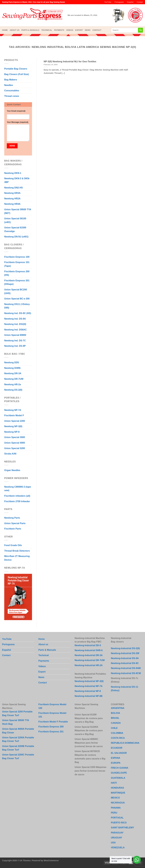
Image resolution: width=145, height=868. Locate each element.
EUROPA (116, 763)
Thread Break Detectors (17, 551)
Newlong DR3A (12, 193)
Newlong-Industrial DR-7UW (90, 660)
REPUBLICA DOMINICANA (125, 743)
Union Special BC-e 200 (17, 299)
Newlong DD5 (12, 363)
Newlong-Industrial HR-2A (89, 665)
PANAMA (116, 808)
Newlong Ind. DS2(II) (15, 324)
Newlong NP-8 (12, 432)
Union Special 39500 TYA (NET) (18, 211)
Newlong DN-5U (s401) (16, 237)
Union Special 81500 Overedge (15, 229)
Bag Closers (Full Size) (16, 74)
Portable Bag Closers (16, 69)
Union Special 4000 (15, 443)
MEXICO (115, 798)
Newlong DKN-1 (13, 173)
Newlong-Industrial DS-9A (125, 658)
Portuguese (119, 2)
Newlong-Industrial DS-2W (125, 653)
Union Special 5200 (15, 448)
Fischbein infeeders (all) (17, 496)
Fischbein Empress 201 (51, 732)
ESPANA (116, 758)
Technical (47, 30)
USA (113, 843)
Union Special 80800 (15, 335)
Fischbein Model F (14, 415)
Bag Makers (11, 80)
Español (130, 2)
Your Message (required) (17, 122)
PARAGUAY (117, 833)
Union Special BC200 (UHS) (16, 291)
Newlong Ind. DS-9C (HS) (18, 313)
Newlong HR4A (12, 204)
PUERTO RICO (119, 823)
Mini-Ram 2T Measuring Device (17, 558)
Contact (140, 2)
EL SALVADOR (119, 753)
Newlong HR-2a (13, 384)
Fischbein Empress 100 (17, 257)
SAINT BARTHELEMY (122, 828)
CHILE (114, 728)
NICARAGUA (118, 803)
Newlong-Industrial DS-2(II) (125, 648)
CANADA (116, 723)
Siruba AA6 (10, 454)
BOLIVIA (115, 713)
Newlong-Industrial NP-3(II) (89, 681)
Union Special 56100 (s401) (15, 220)
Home (5, 30)
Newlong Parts (12, 518)
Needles (9, 85)
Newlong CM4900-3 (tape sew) (18, 489)
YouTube (108, 2)
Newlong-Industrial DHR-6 (89, 650)
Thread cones (12, 96)
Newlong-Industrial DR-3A (89, 655)
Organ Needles (12, 470)
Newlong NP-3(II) (13, 426)
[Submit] (140, 30)
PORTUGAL (117, 818)
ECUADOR (117, 748)
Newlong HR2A (12, 199)
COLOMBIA (117, 733)
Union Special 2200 (15, 421)
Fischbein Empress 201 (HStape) (17, 282)
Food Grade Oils (13, 545)
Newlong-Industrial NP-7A (89, 686)
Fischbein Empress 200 (51, 727)
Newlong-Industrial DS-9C (125, 663)
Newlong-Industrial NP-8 (88, 691)
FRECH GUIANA (120, 768)
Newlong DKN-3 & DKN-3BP (17, 180)
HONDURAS (117, 788)
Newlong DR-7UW (14, 379)
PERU (114, 813)
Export (79, 30)
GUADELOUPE (119, 773)
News (88, 30)
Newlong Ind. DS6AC (15, 330)
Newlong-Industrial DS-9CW (126, 673)
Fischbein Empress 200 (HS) (17, 273)
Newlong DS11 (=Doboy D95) (17, 306)
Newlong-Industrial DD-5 (88, 645)
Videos (70, 30)
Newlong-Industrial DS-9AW (126, 668)
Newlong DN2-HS (14, 188)
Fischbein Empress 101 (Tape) (17, 264)
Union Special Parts (15, 523)
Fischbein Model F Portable (53, 722)
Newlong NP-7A (13, 410)
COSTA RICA (118, 738)
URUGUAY (116, 838)
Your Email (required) (16, 111)
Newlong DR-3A (13, 373)
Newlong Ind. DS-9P (15, 346)
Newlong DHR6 (12, 368)
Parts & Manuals (30, 30)
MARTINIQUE (118, 793)
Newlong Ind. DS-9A (15, 319)
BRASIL (115, 718)
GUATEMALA (118, 778)
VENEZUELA (118, 848)
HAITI (114, 783)
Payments (59, 30)
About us (15, 30)
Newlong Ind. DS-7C (15, 341)
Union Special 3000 (15, 437)
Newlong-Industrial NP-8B (89, 696)
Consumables (12, 91)
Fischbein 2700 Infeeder (17, 501)
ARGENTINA (118, 708)
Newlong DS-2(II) (13, 390)
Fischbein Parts (13, 529)
